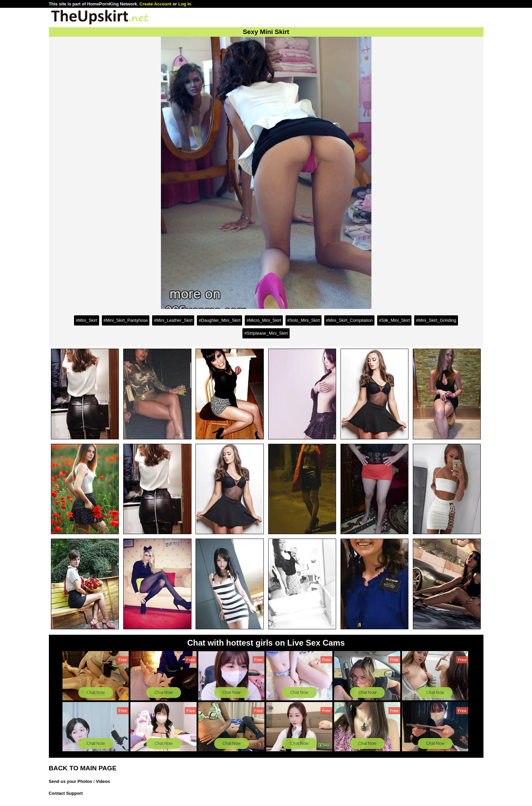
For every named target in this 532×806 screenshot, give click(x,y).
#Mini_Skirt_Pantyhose (126, 320)
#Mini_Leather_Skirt (173, 320)
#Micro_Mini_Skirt (264, 320)
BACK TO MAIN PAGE (83, 768)
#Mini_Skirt (86, 320)
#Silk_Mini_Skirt (394, 320)
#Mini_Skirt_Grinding (436, 320)
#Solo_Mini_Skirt (304, 320)
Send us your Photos (71, 781)
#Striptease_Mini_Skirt (266, 333)
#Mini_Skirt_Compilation (349, 320)
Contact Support (66, 793)
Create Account (155, 4)
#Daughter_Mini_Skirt (219, 320)
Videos (103, 781)
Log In (185, 4)
